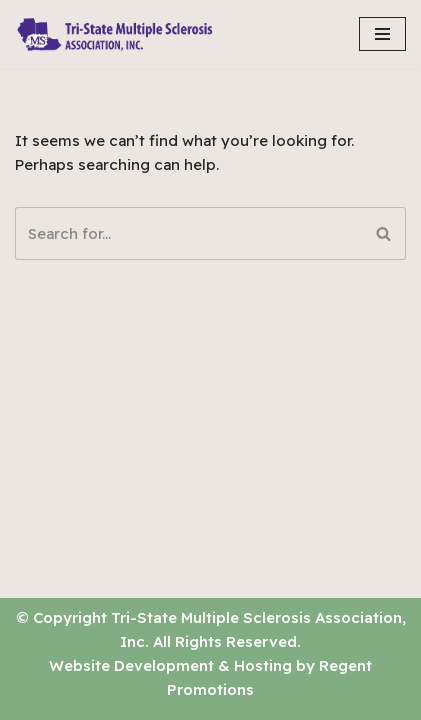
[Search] (188, 233)
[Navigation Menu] (382, 34)
